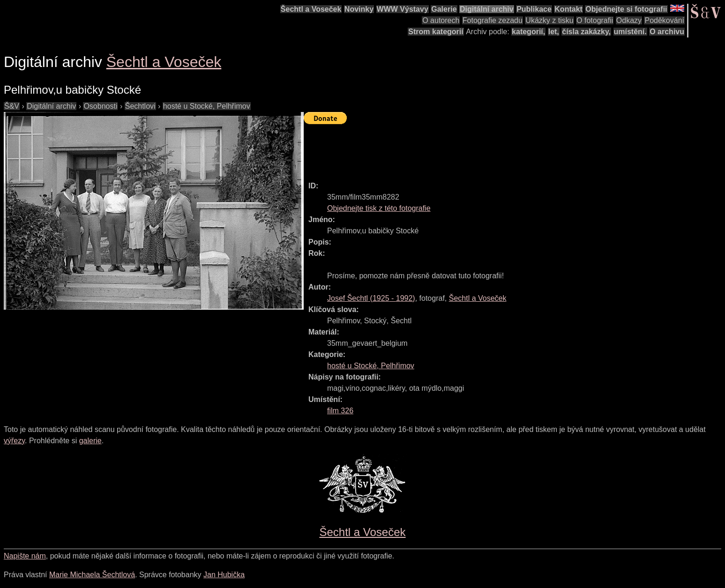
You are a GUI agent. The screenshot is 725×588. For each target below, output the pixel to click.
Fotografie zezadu (493, 20)
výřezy (14, 441)
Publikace (534, 9)
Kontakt (568, 9)
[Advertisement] (474, 149)
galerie (90, 441)
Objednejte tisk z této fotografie (379, 208)
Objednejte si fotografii (626, 9)
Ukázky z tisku (549, 20)
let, (554, 32)
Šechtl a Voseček (311, 9)
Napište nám (25, 556)
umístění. (630, 32)
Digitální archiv (487, 9)
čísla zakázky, (586, 32)
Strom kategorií (436, 32)
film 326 (340, 411)
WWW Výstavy (403, 9)
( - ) (371, 298)
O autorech (441, 20)
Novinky (359, 9)
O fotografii (595, 20)
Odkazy (629, 20)
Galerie (444, 9)
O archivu (667, 32)
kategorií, (528, 32)
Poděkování (664, 20)
